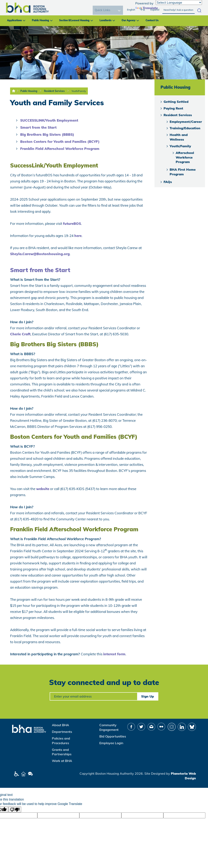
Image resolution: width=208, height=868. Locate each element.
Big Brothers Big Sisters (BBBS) (47, 134)
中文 (143, 10)
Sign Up (148, 696)
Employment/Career (186, 122)
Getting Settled (176, 102)
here (78, 236)
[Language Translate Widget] (179, 2)
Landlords (106, 20)
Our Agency (129, 20)
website (43, 489)
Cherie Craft (20, 334)
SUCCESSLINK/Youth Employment (49, 120)
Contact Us (152, 20)
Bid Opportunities (113, 736)
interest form (114, 654)
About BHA (60, 725)
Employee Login (111, 743)
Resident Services (54, 91)
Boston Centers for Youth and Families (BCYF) (60, 142)
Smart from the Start (38, 127)
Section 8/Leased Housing (74, 20)
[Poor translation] (15, 809)
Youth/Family (79, 91)
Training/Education (185, 128)
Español (155, 10)
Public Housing (40, 20)
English (131, 10)
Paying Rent (173, 108)
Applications (14, 20)
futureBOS (72, 224)
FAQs (168, 182)
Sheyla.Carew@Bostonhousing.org (40, 254)
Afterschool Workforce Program (185, 157)
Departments (62, 732)
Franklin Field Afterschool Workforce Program (60, 149)
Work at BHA (62, 761)
